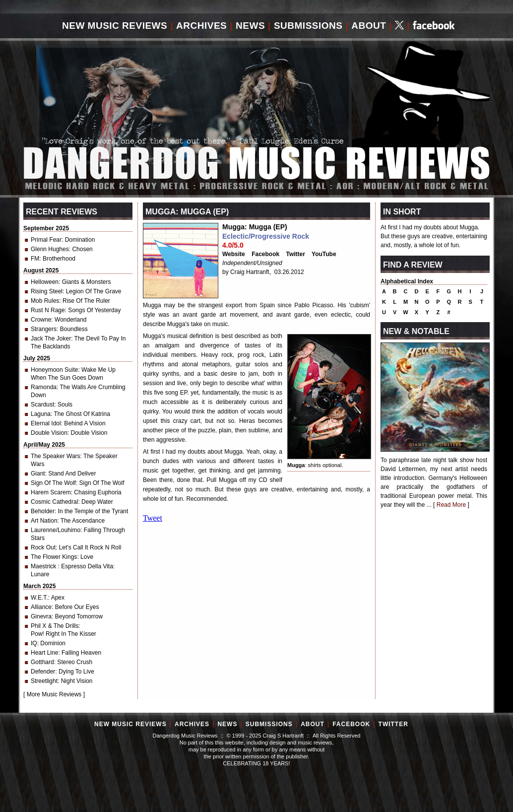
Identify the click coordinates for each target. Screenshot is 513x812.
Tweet (153, 518)
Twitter (296, 254)
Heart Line (44, 653)
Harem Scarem (51, 492)
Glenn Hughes (50, 249)
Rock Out (43, 547)
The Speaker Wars (56, 456)
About (369, 26)
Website (234, 254)
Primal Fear (46, 240)
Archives (201, 26)
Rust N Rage (48, 310)
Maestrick (44, 566)
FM (35, 259)
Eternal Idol (46, 423)
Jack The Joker (51, 338)
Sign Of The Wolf (53, 483)
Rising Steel (47, 291)
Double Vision (49, 433)
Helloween (45, 282)
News (250, 26)
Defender (43, 672)
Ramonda (44, 387)
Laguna (41, 414)
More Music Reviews (54, 694)
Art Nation (44, 521)
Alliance (41, 607)
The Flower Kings (54, 557)
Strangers (44, 329)
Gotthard (42, 662)
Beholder (43, 511)
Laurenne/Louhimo (56, 530)
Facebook (265, 254)
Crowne (41, 320)
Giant (38, 474)
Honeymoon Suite (54, 370)
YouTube (324, 254)
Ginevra (41, 616)
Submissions (308, 26)
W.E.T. (39, 598)
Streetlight (44, 681)
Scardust (42, 405)
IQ (34, 643)
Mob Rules (45, 301)
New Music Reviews (115, 26)
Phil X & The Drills (55, 626)
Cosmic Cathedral (54, 502)
